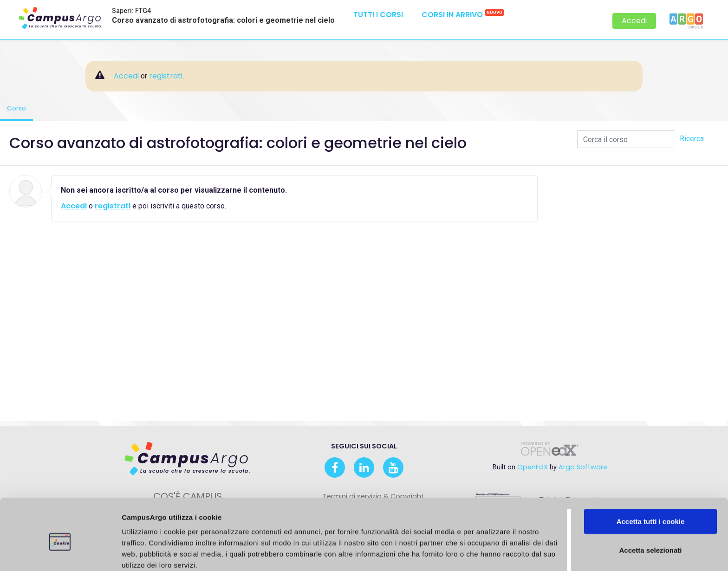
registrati (166, 76)
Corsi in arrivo (463, 15)
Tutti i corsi (378, 15)
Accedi (634, 21)
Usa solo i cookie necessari (650, 536)
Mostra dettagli (516, 553)
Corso (20, 108)
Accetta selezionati (650, 508)
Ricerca (692, 139)
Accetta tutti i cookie (651, 479)
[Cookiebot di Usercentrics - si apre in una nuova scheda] (60, 553)
